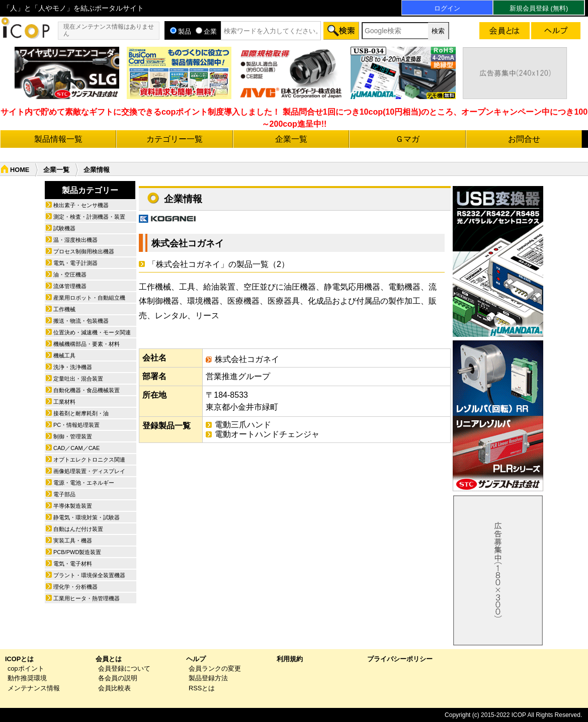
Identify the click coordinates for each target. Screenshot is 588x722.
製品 (181, 31)
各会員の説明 (118, 678)
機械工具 (64, 355)
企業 (206, 31)
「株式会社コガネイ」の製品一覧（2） (219, 264)
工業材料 (64, 402)
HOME (20, 170)
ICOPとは (19, 659)
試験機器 (64, 228)
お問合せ (524, 139)
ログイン (447, 8)
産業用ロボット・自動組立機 (89, 298)
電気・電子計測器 (75, 263)
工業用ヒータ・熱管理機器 (87, 598)
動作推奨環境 (27, 678)
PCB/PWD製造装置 (77, 552)
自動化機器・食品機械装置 (87, 390)
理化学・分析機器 (75, 587)
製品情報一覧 (58, 139)
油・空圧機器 (70, 275)
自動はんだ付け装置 (78, 529)
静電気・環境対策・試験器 (87, 517)
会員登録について (124, 668)
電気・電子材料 (73, 564)
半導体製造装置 (73, 506)
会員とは (109, 659)
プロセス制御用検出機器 (84, 251)
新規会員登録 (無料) (539, 8)
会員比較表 (114, 688)
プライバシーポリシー (400, 659)
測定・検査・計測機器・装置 (89, 217)
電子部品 (64, 494)
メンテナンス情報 (34, 688)
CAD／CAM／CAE (76, 448)
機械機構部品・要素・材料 (87, 344)
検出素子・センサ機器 (81, 205)
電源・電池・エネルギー (84, 483)
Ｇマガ (407, 139)
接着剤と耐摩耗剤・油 (81, 413)
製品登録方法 (208, 678)
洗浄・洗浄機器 (73, 367)
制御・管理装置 (73, 436)
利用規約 (290, 659)
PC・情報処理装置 (76, 425)
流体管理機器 (70, 286)
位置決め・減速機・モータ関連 (92, 332)
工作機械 (64, 309)
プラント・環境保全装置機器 (89, 575)
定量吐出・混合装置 (78, 379)
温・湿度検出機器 (75, 240)
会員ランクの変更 (215, 668)
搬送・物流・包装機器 (81, 321)
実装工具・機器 (73, 540)
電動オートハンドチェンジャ (267, 434)
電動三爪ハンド (243, 425)
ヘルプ (196, 659)
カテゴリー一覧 (175, 139)
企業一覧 (291, 139)
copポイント (26, 668)
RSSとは (202, 688)
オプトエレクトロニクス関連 (89, 460)
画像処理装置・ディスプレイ (89, 471)
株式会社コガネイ (188, 243)
